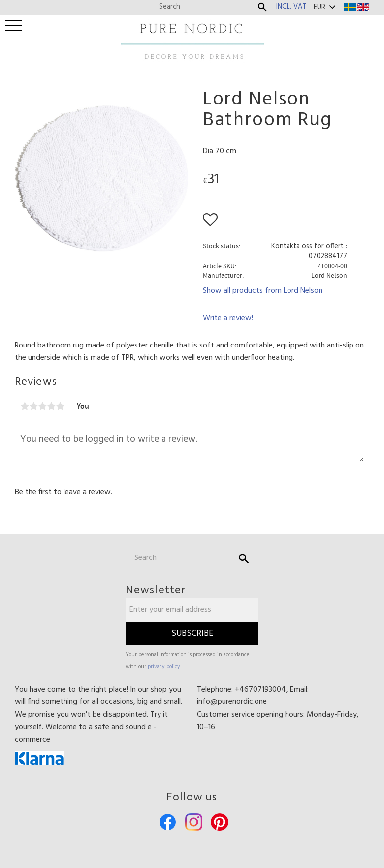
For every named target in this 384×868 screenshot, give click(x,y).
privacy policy (164, 667)
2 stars (33, 406)
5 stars (60, 406)
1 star (25, 406)
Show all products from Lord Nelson (263, 291)
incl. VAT (291, 7)
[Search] (262, 7)
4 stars (51, 406)
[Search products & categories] (206, 7)
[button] (14, 26)
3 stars (42, 406)
